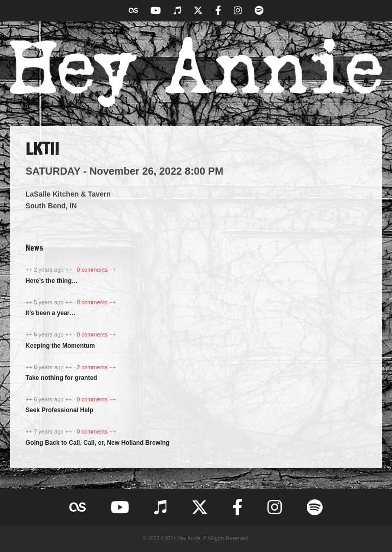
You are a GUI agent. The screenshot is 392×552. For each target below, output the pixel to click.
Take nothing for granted (61, 378)
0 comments (93, 270)
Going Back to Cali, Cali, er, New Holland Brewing (97, 443)
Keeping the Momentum (60, 346)
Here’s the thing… (52, 281)
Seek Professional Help (59, 410)
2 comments (93, 367)
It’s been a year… (51, 313)
